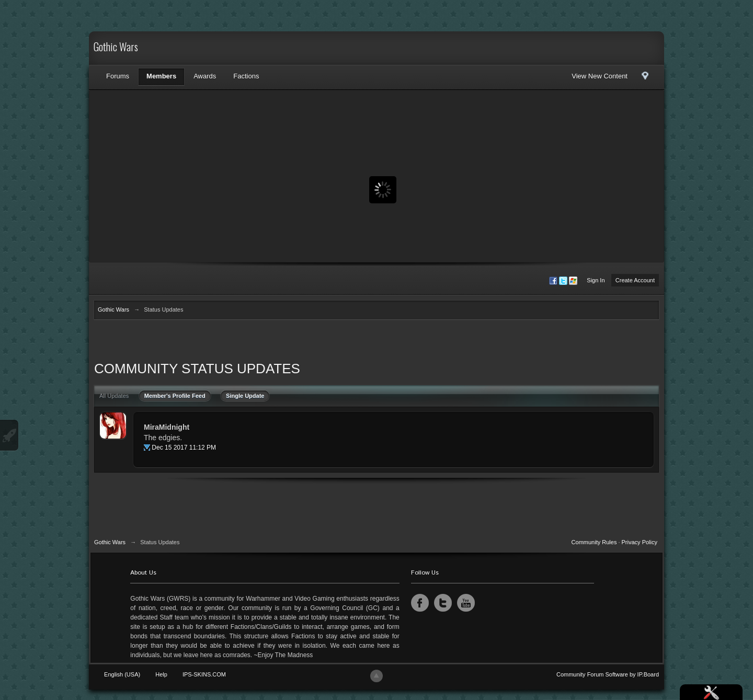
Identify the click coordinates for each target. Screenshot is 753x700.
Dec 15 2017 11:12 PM (184, 447)
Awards (205, 76)
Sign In (596, 280)
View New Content (600, 76)
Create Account (635, 280)
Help (161, 674)
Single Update (245, 396)
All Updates (114, 396)
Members (161, 76)
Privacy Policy (640, 542)
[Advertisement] (376, 342)
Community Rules (594, 542)
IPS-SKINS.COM (204, 674)
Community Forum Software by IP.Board (608, 674)
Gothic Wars (116, 48)
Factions (246, 76)
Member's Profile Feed (175, 396)
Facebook (420, 603)
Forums (118, 76)
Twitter (443, 603)
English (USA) (122, 674)
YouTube (466, 603)
